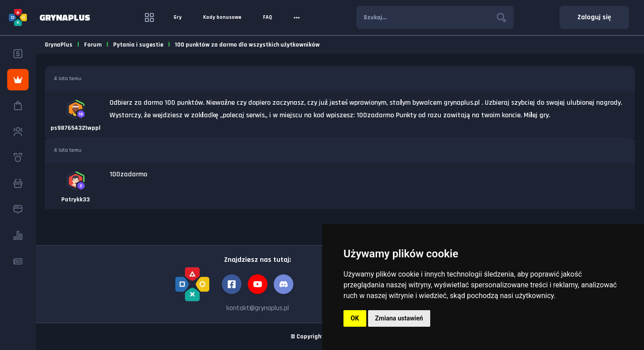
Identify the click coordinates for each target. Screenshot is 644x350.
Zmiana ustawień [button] (399, 318)
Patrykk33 (76, 200)
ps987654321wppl (76, 128)
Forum (93, 45)
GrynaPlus (59, 45)
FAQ (267, 17)
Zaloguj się (594, 17)
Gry (178, 17)
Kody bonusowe (222, 17)
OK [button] (355, 318)
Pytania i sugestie (138, 45)
